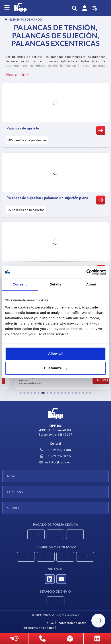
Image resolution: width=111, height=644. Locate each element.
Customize (56, 368)
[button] (21, 393)
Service (13, 508)
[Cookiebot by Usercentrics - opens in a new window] (86, 272)
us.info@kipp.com (55, 462)
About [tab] (91, 284)
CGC (51, 623)
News (12, 476)
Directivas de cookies (38, 628)
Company (15, 492)
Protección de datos (72, 623)
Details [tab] (56, 284)
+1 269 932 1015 (55, 456)
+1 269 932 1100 (55, 450)
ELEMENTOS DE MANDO (25, 20)
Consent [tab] (20, 284)
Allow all (55, 353)
